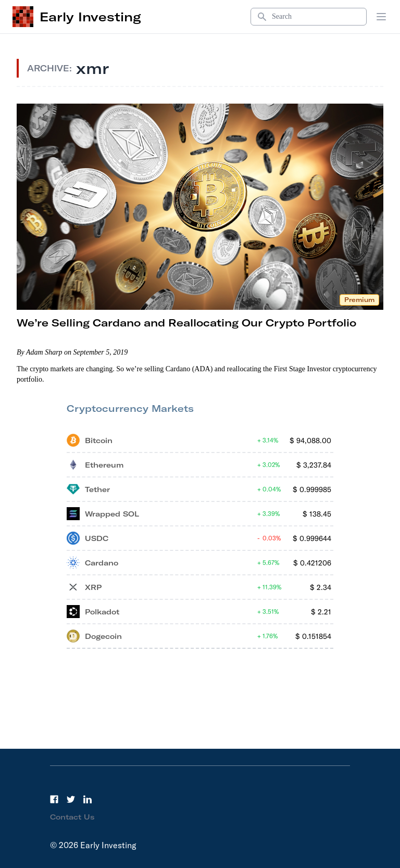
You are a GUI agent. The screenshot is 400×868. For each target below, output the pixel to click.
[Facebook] (54, 799)
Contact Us (72, 817)
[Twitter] (71, 799)
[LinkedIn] (87, 799)
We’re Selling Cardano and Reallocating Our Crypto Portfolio (186, 323)
